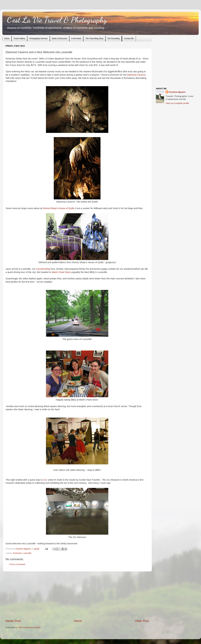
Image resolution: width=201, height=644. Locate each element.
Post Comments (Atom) (29, 627)
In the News (76, 38)
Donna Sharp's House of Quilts (59, 208)
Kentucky (17, 553)
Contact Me (129, 38)
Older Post (142, 621)
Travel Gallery (19, 38)
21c (45, 480)
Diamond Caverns (136, 75)
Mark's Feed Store (61, 272)
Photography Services (38, 38)
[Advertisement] (77, 595)
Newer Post (13, 621)
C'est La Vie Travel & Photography (57, 20)
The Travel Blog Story (94, 38)
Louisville (27, 553)
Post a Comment (17, 564)
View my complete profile (177, 103)
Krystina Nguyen (24, 549)
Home (7, 38)
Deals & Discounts (60, 38)
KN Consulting (114, 38)
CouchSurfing (43, 269)
